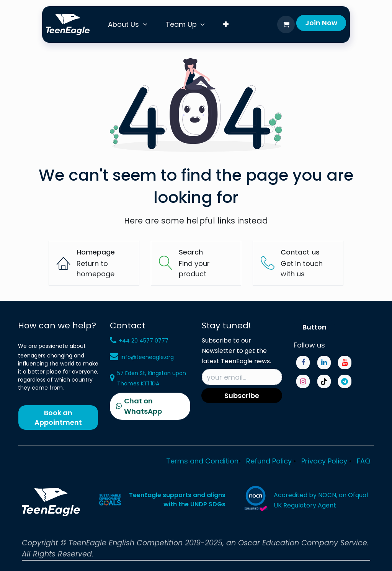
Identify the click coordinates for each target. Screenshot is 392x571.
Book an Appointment (58, 418)
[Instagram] (303, 381)
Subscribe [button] (242, 396)
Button (314, 327)
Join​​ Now (321, 23)
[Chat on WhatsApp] (150, 406)
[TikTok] (324, 381)
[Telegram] (345, 381)
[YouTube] (345, 363)
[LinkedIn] (324, 363)
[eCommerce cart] (286, 24)
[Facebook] (303, 363)
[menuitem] (128, 24)
